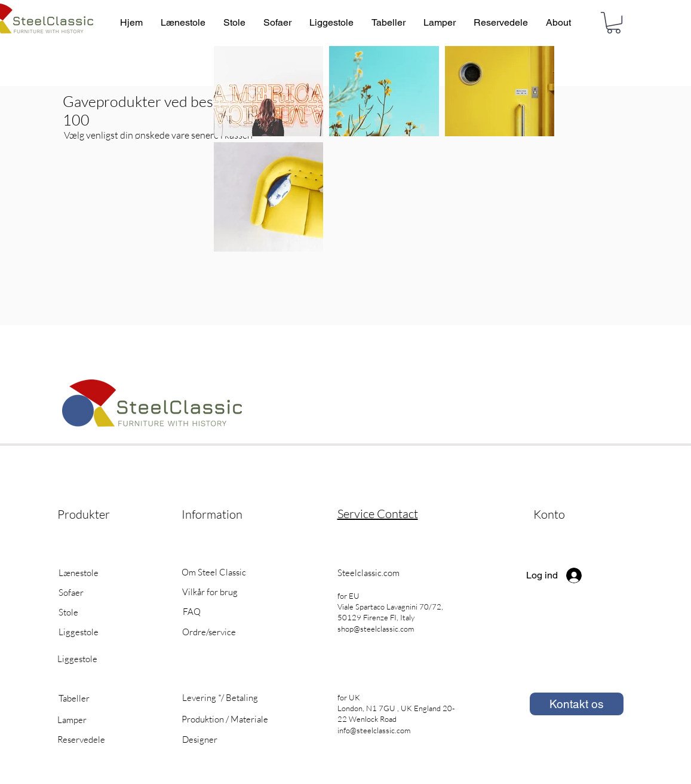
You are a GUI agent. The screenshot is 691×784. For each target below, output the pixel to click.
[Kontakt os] (577, 704)
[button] (614, 23)
